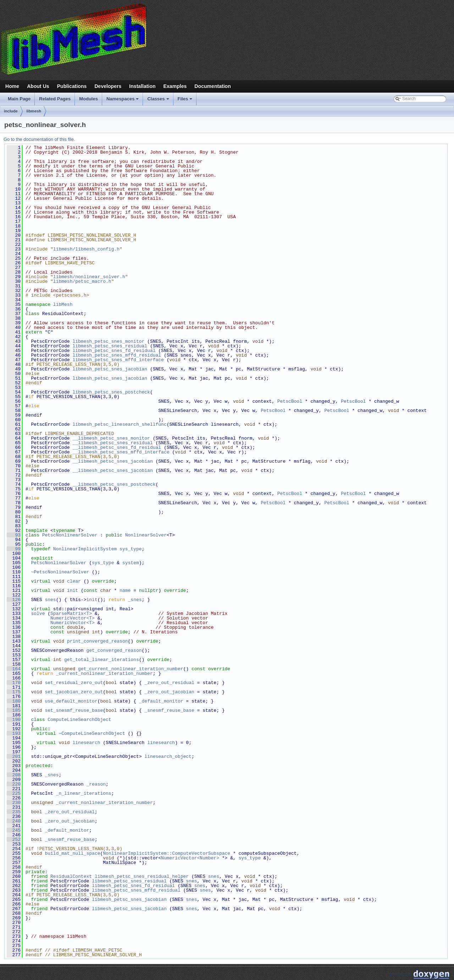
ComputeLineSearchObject (79, 720)
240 (14, 821)
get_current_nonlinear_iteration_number (131, 669)
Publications (72, 86)
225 (14, 793)
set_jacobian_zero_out (74, 692)
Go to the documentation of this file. (39, 139)
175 (14, 692)
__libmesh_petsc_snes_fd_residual (117, 447)
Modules (88, 99)
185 (14, 710)
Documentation (212, 86)
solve (38, 613)
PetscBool (290, 401)
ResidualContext (71, 876)
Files (186, 101)
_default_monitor (161, 701)
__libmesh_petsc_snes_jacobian (112, 461)
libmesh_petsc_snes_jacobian (110, 369)
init (73, 590)
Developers (108, 86)
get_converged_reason (114, 650)
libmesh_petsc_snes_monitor (108, 341)
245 (14, 830)
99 (14, 549)
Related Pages (55, 99)
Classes (159, 101)
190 (14, 720)
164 (14, 669)
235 (14, 812)
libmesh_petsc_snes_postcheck (111, 392)
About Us (38, 86)
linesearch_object (168, 756)
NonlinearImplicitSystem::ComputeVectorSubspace (167, 853)
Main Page (19, 99)
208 (14, 775)
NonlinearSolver (146, 535)
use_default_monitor (71, 701)
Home (12, 86)
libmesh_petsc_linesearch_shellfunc (119, 424)
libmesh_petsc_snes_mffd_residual (117, 355)
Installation (142, 86)
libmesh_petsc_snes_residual (110, 346)
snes (50, 600)
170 (14, 683)
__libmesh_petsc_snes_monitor (111, 438)
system (131, 563)
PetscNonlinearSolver (70, 535)
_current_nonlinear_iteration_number (104, 673)
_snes (135, 600)
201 (14, 756)
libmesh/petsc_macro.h (82, 281)
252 (14, 839)
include (11, 111)
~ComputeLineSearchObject (92, 733)
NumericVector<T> (73, 618)
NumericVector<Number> (190, 858)
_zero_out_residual (169, 683)
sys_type (131, 549)
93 (14, 535)
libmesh (34, 111)
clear (74, 581)
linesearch (86, 743)
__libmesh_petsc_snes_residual (112, 443)
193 (14, 733)
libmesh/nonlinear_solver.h (89, 277)
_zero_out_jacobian (169, 692)
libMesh (63, 304)
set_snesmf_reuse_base (74, 710)
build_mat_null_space (72, 853)
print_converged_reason (98, 641)
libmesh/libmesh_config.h (86, 249)
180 (14, 701)
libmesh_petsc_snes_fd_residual (114, 351)
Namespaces (123, 101)
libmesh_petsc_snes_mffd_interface (118, 360)
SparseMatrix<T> (71, 613)
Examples (175, 86)
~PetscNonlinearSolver (60, 572)
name (125, 590)
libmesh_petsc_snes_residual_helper (142, 876)
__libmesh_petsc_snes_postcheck (114, 484)
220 (14, 784)
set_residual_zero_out (74, 683)
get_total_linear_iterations (102, 660)
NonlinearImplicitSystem (85, 549)
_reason (96, 784)
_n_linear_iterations (84, 793)
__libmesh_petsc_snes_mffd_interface (121, 452)
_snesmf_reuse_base (169, 710)
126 (14, 600)
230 (14, 803)
